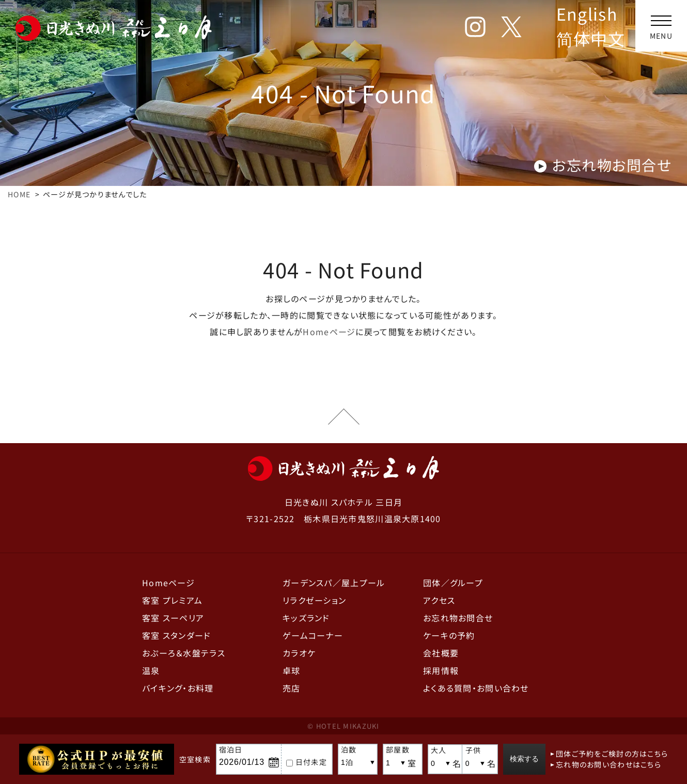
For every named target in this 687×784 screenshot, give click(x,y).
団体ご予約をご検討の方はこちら (618, 754)
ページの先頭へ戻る (343, 417)
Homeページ (329, 332)
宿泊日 (225, 749)
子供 (471, 750)
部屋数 (392, 749)
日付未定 (301, 762)
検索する (528, 759)
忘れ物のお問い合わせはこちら (614, 764)
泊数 (343, 749)
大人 (433, 750)
